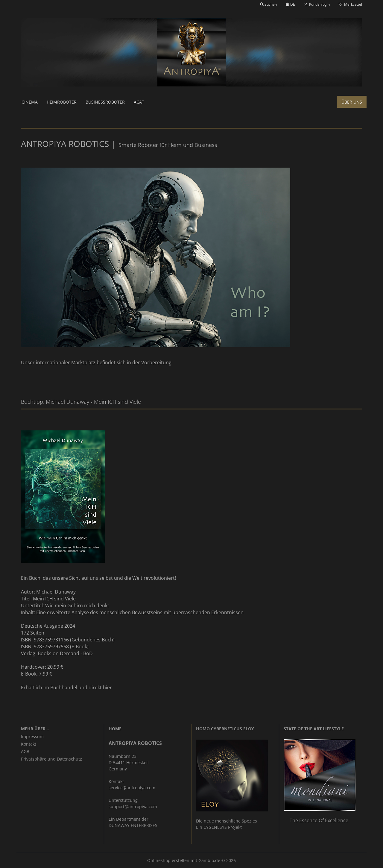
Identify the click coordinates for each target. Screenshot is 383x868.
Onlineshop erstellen (168, 860)
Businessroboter (105, 102)
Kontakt (29, 744)
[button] (290, 4)
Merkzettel (350, 4)
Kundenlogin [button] (317, 4)
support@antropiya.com (133, 806)
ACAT (139, 102)
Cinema (30, 102)
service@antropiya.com (132, 788)
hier (107, 688)
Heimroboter (62, 102)
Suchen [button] (268, 4)
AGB (25, 751)
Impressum (32, 736)
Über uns (352, 102)
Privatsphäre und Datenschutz (51, 759)
